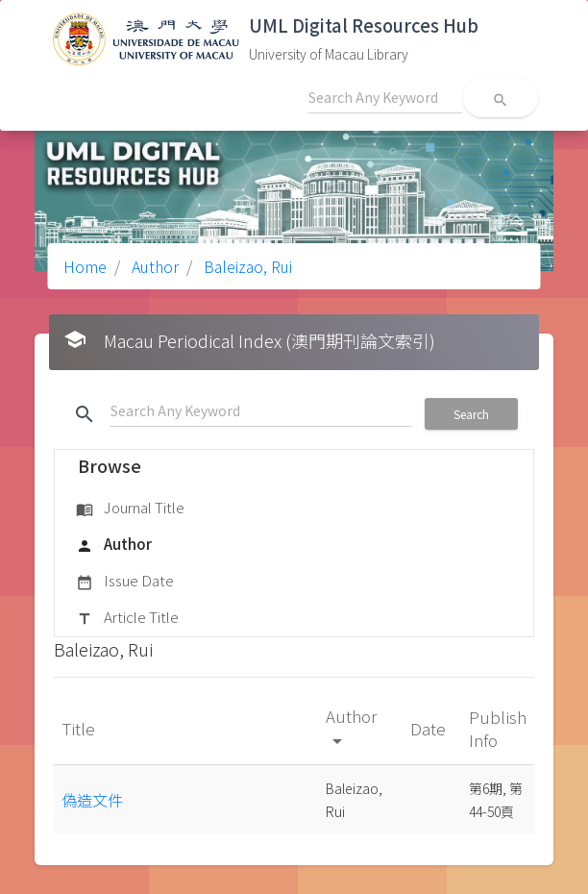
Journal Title (130, 509)
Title (80, 728)
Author (153, 266)
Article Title (127, 618)
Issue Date (125, 582)
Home (85, 266)
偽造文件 (92, 800)
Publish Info (498, 728)
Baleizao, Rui (246, 266)
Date (430, 728)
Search (471, 414)
